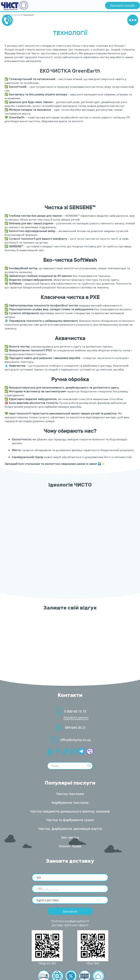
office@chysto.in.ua (70, 740)
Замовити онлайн (122, 5)
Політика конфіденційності (70, 921)
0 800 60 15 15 (70, 711)
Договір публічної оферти (70, 925)
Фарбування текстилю (70, 802)
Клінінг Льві (70, 846)
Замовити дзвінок (76, 717)
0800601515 (7, 20)
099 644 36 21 (70, 728)
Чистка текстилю (70, 794)
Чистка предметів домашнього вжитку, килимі (70, 811)
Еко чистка (70, 837)
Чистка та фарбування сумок (70, 820)
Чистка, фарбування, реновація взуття (70, 829)
